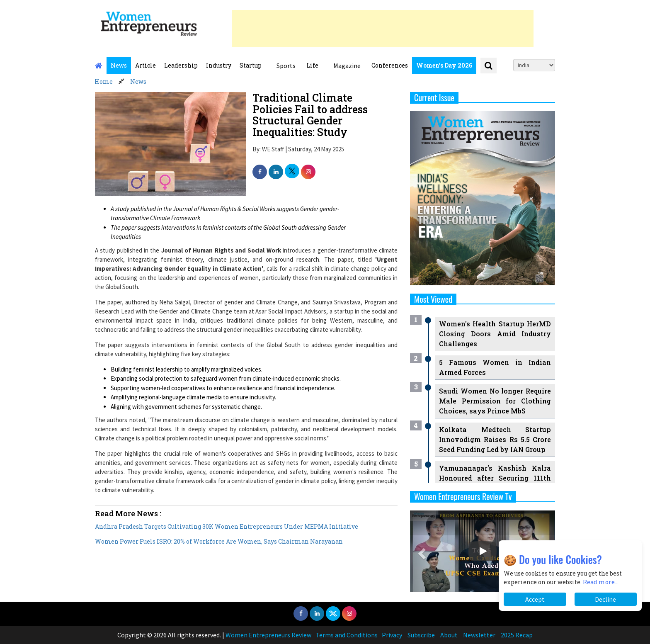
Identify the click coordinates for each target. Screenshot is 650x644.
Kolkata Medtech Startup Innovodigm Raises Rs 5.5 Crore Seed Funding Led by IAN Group (495, 439)
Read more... (601, 582)
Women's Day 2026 (444, 65)
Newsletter (479, 635)
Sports (286, 66)
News (119, 65)
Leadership (181, 65)
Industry (219, 65)
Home (104, 81)
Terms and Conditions (347, 635)
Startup (251, 65)
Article (146, 65)
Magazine (347, 66)
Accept (535, 599)
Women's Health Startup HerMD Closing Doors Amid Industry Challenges (495, 334)
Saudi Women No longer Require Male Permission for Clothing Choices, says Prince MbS (495, 401)
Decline (605, 599)
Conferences (390, 65)
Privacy (392, 635)
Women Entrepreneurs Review (268, 635)
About (449, 635)
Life (312, 65)
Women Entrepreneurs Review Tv (463, 496)
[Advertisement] (383, 29)
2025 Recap (517, 635)
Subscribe (421, 635)
